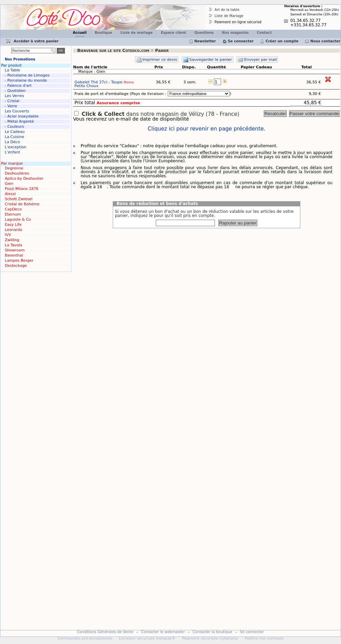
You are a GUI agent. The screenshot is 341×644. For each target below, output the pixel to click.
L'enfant (12, 152)
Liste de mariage (136, 33)
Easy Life (13, 225)
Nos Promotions (20, 59)
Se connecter (241, 41)
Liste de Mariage (229, 16)
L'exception (16, 147)
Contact (264, 33)
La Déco (12, 142)
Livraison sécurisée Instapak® (147, 638)
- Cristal (12, 101)
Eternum (13, 214)
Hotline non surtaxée (264, 638)
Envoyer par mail (260, 60)
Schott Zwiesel (19, 199)
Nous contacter (325, 41)
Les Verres (14, 96)
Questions (204, 33)
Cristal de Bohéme (22, 204)
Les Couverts (17, 111)
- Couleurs (14, 127)
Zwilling (12, 240)
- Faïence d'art (18, 86)
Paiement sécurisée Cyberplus (210, 638)
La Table (12, 70)
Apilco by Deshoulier (24, 179)
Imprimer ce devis (160, 60)
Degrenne (14, 168)
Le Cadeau (15, 132)
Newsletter (205, 41)
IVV (8, 235)
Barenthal (14, 255)
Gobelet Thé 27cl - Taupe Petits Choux (104, 84)
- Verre (11, 106)
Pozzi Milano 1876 (22, 189)
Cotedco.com (15, 7)
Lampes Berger (19, 261)
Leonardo (13, 230)
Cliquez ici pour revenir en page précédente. (206, 129)
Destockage (16, 266)
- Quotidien (15, 91)
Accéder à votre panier (36, 41)
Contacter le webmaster (163, 632)
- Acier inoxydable (22, 116)
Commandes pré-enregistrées (85, 638)
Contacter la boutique (213, 632)
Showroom (15, 250)
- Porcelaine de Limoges (27, 75)
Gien (9, 184)
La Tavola (13, 245)
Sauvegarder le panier (211, 60)
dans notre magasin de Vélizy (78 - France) (161, 114)
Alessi (10, 194)
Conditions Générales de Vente (105, 632)
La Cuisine (15, 137)
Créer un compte (282, 41)
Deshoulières (17, 173)
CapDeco (13, 209)
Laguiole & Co (18, 220)
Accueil (80, 33)
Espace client (174, 33)
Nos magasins (235, 33)
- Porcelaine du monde (26, 80)
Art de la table (227, 10)
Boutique (103, 33)
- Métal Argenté (19, 121)
